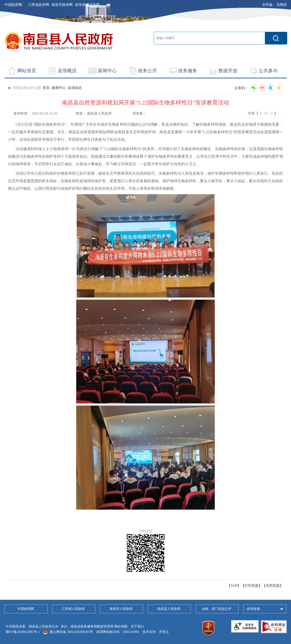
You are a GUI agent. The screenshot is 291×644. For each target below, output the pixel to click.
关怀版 (267, 5)
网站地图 (121, 626)
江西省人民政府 (73, 609)
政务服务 (188, 71)
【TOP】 (234, 586)
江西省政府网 (39, 5)
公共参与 (268, 71)
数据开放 (228, 71)
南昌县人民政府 (169, 609)
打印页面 (251, 586)
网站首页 (27, 71)
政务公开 (147, 71)
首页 (46, 88)
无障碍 (281, 5)
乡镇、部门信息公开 (217, 609)
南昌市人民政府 (121, 609)
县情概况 (67, 71)
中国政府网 (13, 5)
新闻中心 (107, 71)
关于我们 (137, 626)
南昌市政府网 (62, 5)
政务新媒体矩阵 (87, 5)
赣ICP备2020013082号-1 (23, 632)
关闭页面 (273, 586)
